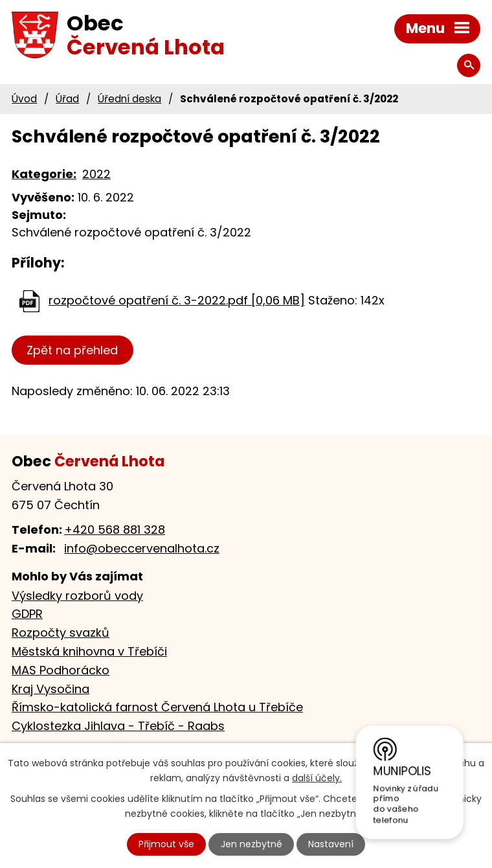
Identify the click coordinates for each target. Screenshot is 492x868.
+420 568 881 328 (115, 530)
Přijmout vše (166, 844)
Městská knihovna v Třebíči (89, 651)
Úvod (24, 99)
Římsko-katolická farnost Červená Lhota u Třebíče (157, 707)
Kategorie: (44, 174)
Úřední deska (129, 99)
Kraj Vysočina (50, 689)
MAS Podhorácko (61, 670)
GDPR (27, 614)
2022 (96, 174)
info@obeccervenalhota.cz (142, 548)
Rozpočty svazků (61, 633)
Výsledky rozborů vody (77, 596)
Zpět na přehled (72, 350)
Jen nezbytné (252, 844)
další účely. (317, 778)
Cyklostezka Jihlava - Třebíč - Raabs (118, 726)
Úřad (67, 99)
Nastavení (331, 844)
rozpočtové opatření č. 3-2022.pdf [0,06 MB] (177, 300)
